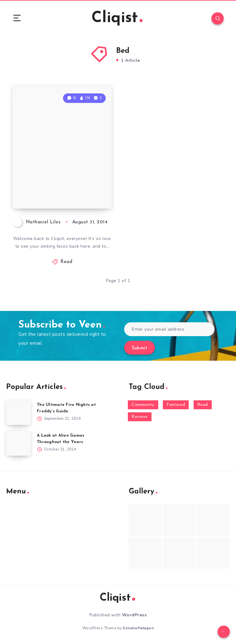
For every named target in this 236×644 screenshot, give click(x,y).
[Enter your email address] (169, 329)
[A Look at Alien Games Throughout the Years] (18, 443)
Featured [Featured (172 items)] (176, 405)
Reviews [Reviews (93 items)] (140, 417)
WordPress (134, 615)
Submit (140, 348)
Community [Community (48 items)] (143, 405)
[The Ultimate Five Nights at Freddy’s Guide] (18, 413)
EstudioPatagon (138, 628)
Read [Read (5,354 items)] (203, 405)
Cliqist (117, 18)
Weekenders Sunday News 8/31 (60, 187)
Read (66, 262)
